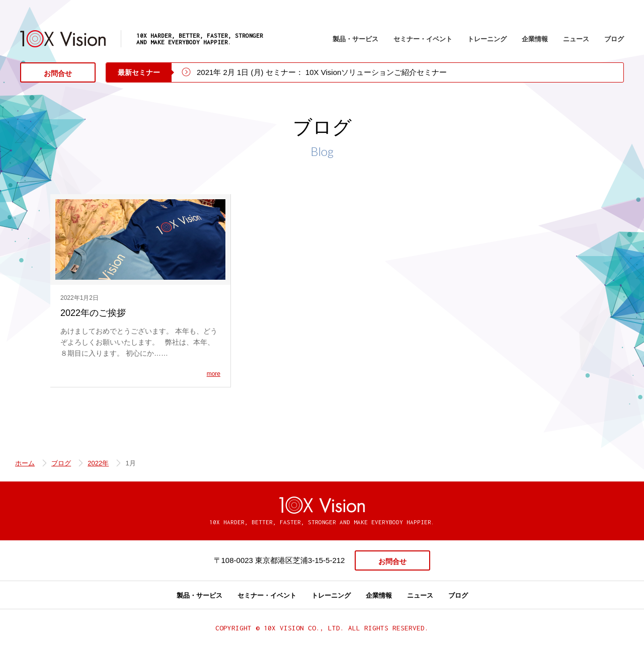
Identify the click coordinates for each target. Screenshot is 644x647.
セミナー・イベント (423, 39)
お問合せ (58, 73)
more (214, 374)
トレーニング (487, 39)
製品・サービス (355, 39)
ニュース (576, 39)
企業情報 (535, 39)
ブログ (614, 39)
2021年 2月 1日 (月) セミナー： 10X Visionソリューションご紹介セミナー (322, 72)
